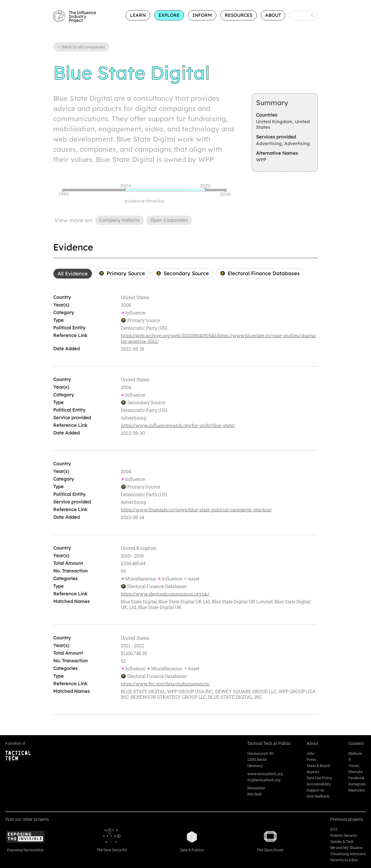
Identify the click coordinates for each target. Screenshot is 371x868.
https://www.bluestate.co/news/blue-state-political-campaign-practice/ (197, 510)
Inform (202, 15)
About (273, 15)
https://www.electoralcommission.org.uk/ (165, 594)
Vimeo (354, 766)
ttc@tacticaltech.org (264, 780)
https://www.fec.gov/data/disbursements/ (166, 684)
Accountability (319, 784)
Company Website (120, 220)
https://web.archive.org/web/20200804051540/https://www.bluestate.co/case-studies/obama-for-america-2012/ (219, 338)
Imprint (313, 772)
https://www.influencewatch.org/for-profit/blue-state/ (178, 425)
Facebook (356, 778)
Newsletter (256, 788)
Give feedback (318, 796)
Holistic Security (344, 835)
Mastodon (357, 790)
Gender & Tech (342, 841)
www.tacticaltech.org (265, 774)
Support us (315, 790)
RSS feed (254, 794)
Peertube (356, 772)
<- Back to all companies (81, 47)
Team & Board (318, 766)
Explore (169, 15)
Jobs (311, 753)
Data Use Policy (319, 778)
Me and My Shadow (347, 848)
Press (311, 759)
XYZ (334, 829)
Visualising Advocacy (348, 854)
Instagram (357, 784)
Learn (138, 15)
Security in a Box (344, 860)
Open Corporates (169, 220)
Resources (239, 15)
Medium (355, 753)
